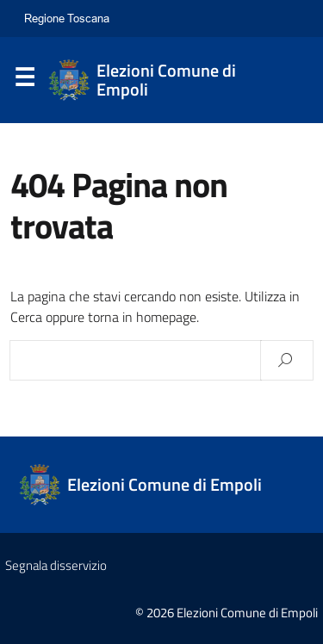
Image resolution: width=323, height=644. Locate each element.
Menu (24, 81)
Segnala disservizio (56, 565)
